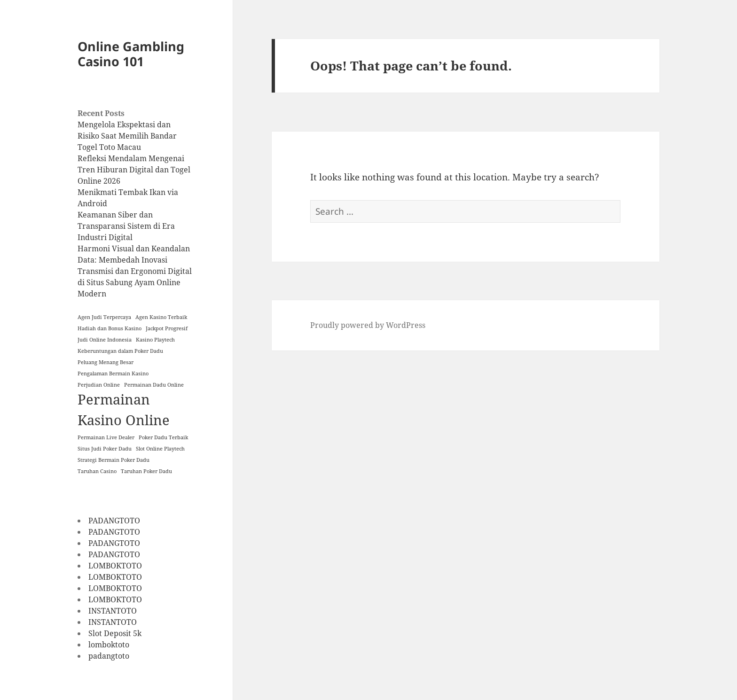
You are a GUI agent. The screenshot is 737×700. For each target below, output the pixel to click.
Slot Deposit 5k (115, 633)
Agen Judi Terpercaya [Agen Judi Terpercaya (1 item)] (104, 317)
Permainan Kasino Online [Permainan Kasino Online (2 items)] (124, 410)
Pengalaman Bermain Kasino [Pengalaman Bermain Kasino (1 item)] (113, 373)
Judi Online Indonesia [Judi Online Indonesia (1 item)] (105, 340)
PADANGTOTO (114, 521)
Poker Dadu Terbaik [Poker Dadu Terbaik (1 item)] (163, 437)
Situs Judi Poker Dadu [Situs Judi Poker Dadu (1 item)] (105, 449)
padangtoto (109, 656)
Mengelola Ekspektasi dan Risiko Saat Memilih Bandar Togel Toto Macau (127, 136)
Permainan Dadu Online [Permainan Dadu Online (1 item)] (154, 385)
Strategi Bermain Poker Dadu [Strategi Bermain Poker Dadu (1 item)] (114, 460)
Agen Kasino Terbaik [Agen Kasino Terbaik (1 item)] (161, 317)
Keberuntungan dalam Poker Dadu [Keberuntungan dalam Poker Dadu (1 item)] (120, 351)
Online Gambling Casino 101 (131, 54)
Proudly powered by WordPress (368, 325)
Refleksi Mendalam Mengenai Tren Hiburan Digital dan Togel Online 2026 (134, 170)
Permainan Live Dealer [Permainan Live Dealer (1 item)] (106, 437)
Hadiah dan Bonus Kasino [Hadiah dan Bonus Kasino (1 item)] (110, 328)
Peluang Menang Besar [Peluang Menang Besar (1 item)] (106, 362)
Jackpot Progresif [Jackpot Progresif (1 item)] (167, 328)
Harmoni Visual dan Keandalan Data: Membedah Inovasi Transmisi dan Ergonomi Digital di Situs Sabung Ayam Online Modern (135, 271)
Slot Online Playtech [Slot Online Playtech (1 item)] (160, 449)
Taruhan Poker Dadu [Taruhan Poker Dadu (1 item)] (146, 471)
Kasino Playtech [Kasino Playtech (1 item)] (155, 340)
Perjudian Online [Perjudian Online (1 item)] (99, 385)
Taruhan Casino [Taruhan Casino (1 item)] (97, 471)
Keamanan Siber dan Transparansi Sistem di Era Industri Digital (126, 226)
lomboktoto (109, 645)
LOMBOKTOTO (115, 566)
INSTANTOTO (113, 611)
